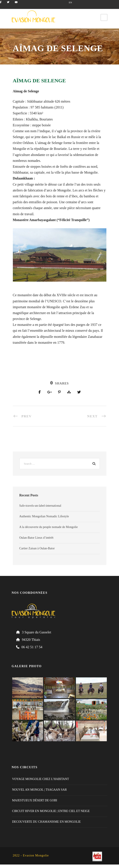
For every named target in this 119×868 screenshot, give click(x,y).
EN (70, 2)
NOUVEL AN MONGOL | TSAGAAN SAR (40, 790)
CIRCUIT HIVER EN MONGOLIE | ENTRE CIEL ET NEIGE (51, 811)
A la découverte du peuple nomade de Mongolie (49, 527)
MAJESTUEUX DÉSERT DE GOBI (35, 800)
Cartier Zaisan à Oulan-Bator (37, 548)
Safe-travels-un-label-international (40, 506)
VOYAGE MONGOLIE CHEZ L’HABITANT (41, 779)
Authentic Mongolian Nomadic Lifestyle (44, 516)
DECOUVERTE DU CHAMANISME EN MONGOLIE (47, 822)
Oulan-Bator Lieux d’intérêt (36, 538)
